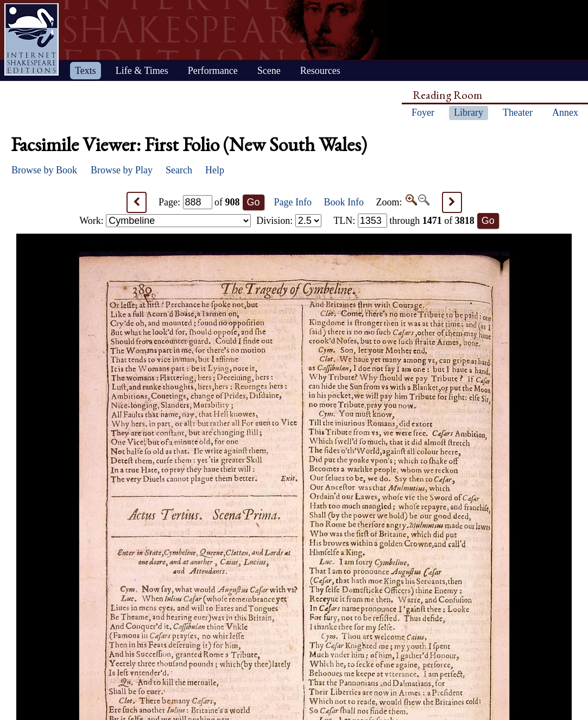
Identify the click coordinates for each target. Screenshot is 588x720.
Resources (320, 71)
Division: (289, 221)
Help (215, 170)
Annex (565, 112)
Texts (86, 71)
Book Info (344, 202)
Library (469, 112)
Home (31, 39)
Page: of (199, 202)
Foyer (423, 112)
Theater (518, 112)
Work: (165, 221)
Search (179, 170)
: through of (404, 221)
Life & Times (142, 71)
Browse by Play (122, 170)
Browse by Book (44, 170)
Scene (269, 71)
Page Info (293, 202)
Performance (213, 71)
